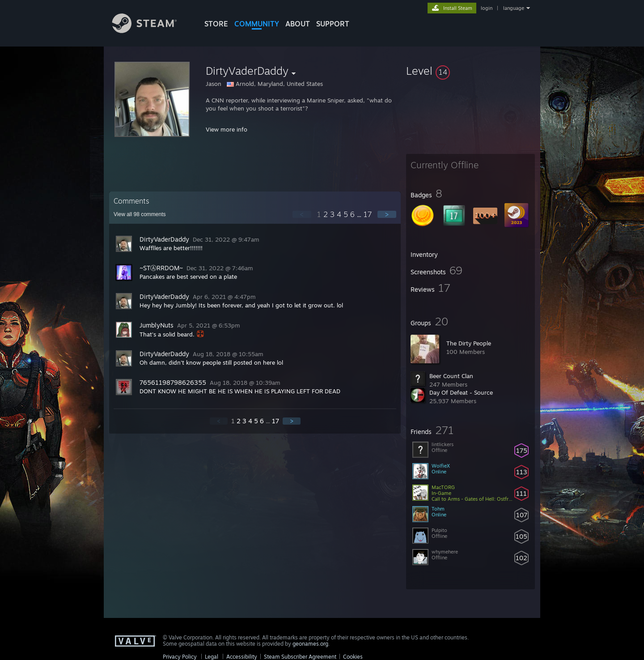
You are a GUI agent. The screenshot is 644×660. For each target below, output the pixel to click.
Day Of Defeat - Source (461, 392)
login (487, 8)
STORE (216, 24)
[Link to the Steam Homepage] (151, 31)
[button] (470, 71)
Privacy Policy (180, 657)
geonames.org (310, 644)
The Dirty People (469, 343)
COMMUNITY (257, 24)
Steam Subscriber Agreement (300, 657)
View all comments (140, 214)
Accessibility (242, 657)
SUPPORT (333, 24)
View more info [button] (227, 129)
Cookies (353, 657)
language (514, 8)
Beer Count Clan (451, 376)
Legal (212, 657)
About (298, 24)
